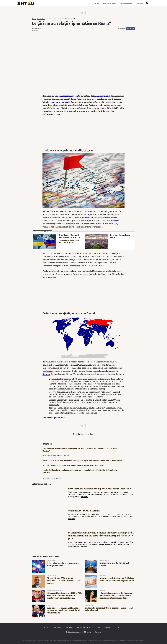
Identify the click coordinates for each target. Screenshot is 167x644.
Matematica (108, 627)
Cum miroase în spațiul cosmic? (84, 511)
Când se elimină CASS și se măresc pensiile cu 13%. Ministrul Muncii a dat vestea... (64, 581)
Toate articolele (109, 3)
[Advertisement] (83, 133)
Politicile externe (50, 211)
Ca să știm (41, 19)
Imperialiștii (88, 218)
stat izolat (50, 371)
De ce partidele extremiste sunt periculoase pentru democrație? (100, 489)
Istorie (46, 627)
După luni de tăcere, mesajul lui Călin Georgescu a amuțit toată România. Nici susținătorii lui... (64, 610)
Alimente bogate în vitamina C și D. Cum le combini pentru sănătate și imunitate (117, 579)
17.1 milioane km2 (101, 96)
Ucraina (46, 374)
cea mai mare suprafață (69, 96)
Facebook (131, 29)
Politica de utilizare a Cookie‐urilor (79, 632)
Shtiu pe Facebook (126, 3)
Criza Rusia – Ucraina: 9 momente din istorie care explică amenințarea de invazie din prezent (69, 239)
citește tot (85, 497)
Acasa (34, 19)
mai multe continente (60, 102)
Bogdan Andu (37, 28)
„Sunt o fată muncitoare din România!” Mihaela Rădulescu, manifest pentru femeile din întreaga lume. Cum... (116, 596)
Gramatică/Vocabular (84, 627)
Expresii (98, 627)
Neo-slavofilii (113, 221)
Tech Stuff (120, 627)
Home (97, 3)
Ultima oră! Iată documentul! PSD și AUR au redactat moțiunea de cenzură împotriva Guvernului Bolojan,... (64, 596)
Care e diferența (57, 627)
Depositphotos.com (56, 417)
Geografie (69, 627)
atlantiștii (85, 215)
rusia (53, 478)
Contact (140, 3)
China (49, 478)
